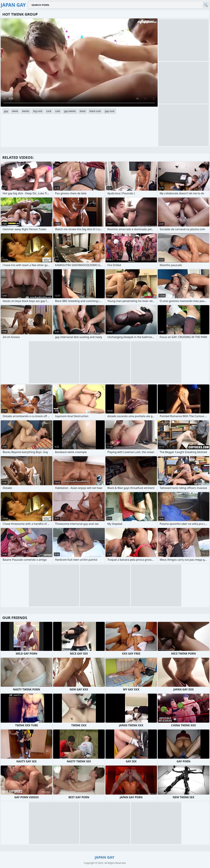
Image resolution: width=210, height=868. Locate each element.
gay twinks (70, 111)
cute (58, 111)
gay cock (110, 111)
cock (49, 111)
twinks (26, 111)
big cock (38, 111)
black (83, 111)
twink (15, 111)
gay (6, 111)
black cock (95, 111)
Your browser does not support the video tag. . (79, 63)
